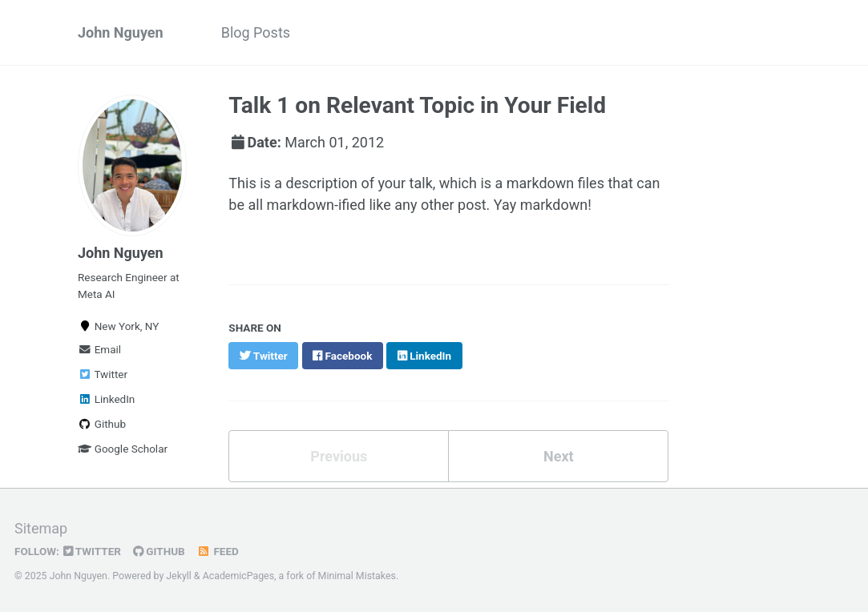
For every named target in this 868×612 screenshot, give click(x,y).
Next (559, 456)
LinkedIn (106, 399)
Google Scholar (123, 449)
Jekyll (179, 576)
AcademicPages (238, 576)
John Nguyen (121, 32)
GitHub (159, 551)
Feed (218, 551)
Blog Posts (256, 32)
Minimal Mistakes (357, 576)
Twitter (103, 374)
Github (102, 424)
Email (99, 349)
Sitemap (41, 528)
